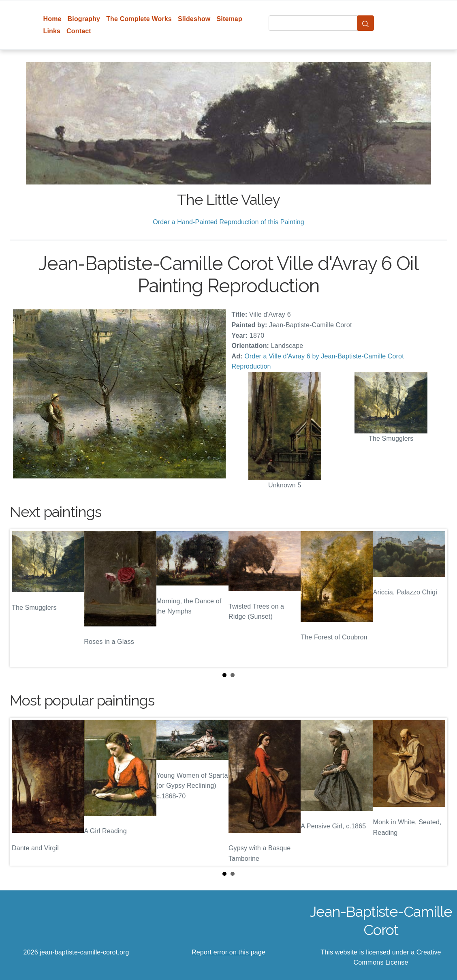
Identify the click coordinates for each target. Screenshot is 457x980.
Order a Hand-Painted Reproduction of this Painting (228, 222)
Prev (22, 598)
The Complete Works (139, 19)
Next (435, 598)
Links (52, 31)
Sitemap (229, 19)
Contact (79, 31)
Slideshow (194, 19)
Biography (84, 19)
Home (52, 19)
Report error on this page (228, 952)
